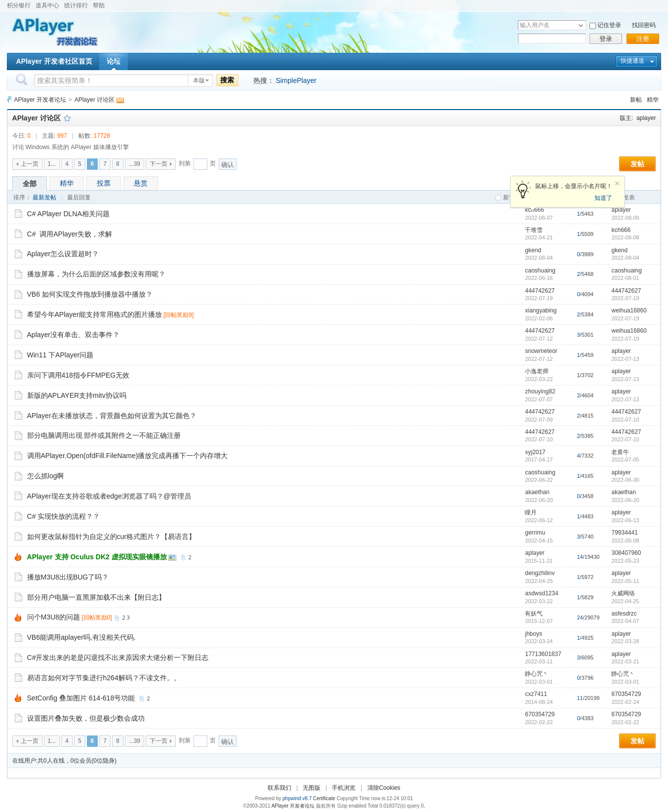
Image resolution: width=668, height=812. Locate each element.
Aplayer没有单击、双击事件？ (73, 335)
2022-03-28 (625, 641)
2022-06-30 (625, 480)
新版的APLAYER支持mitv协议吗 (77, 395)
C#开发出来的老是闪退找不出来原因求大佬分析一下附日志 (118, 657)
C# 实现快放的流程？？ (64, 516)
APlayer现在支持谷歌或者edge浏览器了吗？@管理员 (109, 496)
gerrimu (535, 533)
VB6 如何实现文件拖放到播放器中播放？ (90, 294)
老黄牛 (620, 452)
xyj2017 (535, 452)
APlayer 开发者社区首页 (54, 61)
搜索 (227, 80)
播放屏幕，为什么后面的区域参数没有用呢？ (96, 274)
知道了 (603, 198)
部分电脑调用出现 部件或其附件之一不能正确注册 (104, 435)
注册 (643, 39)
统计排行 (76, 5)
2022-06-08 (625, 541)
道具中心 (47, 5)
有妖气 (534, 614)
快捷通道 (632, 61)
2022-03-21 (625, 661)
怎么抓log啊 (46, 476)
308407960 (626, 553)
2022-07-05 (625, 460)
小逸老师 (537, 371)
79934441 (624, 533)
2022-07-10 (625, 420)
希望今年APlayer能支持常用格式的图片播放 (95, 314)
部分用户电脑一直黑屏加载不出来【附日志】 (96, 597)
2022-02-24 (625, 702)
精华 (653, 100)
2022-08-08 (625, 237)
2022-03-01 (625, 682)
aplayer (646, 118)
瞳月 (531, 512)
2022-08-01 (625, 278)
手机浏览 (344, 788)
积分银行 (19, 5)
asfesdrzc (624, 614)
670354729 (626, 694)
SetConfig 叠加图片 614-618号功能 (81, 698)
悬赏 (141, 183)
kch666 (621, 230)
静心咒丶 (537, 674)
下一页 (158, 164)
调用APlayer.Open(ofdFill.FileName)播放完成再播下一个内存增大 (128, 456)
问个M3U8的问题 (54, 617)
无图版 (312, 788)
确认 (228, 165)
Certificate (324, 798)
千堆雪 (534, 230)
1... (52, 164)
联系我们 (279, 788)
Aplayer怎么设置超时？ (63, 254)
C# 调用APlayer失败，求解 (70, 234)
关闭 (617, 184)
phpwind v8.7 (297, 798)
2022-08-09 (625, 218)
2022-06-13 (625, 520)
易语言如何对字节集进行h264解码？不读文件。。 (104, 678)
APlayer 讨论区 (95, 100)
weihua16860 (629, 310)
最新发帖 (44, 197)
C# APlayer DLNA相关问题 (68, 214)
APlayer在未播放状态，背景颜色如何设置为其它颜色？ (112, 416)
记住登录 (609, 25)
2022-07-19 (625, 298)
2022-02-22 (625, 722)
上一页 (30, 164)
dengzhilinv (540, 573)
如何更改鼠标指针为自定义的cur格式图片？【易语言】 (111, 537)
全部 (30, 184)
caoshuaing (540, 271)
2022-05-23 (625, 561)
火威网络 (623, 593)
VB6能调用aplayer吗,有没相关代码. (81, 637)
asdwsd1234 (541, 593)
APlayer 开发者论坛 (40, 100)
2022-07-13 (625, 359)
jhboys (533, 634)
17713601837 (543, 654)
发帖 (637, 164)
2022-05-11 (625, 581)
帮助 (99, 5)
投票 (104, 183)
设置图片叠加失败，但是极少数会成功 (86, 718)
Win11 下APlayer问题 (60, 355)
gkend (533, 250)
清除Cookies (384, 788)
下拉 (581, 25)
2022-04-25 (625, 601)
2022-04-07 (625, 621)
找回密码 (644, 25)
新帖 (636, 100)
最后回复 (79, 197)
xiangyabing (541, 310)
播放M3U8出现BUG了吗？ (68, 577)
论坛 (114, 61)
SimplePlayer (296, 80)
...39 (135, 164)
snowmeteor (541, 351)
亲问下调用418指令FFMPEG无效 (79, 375)
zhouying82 (540, 391)
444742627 (540, 291)
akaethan (537, 492)
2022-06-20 (625, 500)
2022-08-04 (625, 258)
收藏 (67, 118)
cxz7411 (536, 694)
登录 (606, 39)
